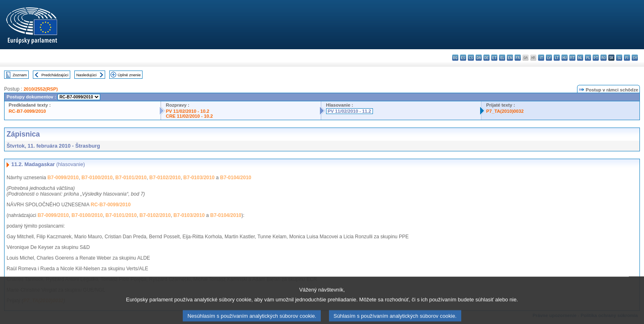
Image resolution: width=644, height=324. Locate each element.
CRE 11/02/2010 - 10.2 (189, 116)
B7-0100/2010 (97, 178)
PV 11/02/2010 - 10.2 (188, 111)
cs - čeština (471, 58)
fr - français (518, 58)
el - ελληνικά (502, 58)
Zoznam (20, 75)
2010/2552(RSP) (40, 89)
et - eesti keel (494, 58)
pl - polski (588, 58)
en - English (510, 58)
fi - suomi (627, 58)
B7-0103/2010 (199, 178)
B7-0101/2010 (131, 178)
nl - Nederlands (580, 58)
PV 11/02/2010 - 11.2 (350, 111)
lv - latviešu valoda (549, 58)
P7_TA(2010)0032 (505, 111)
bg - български (455, 58)
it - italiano (541, 58)
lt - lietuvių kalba (557, 58)
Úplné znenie (129, 75)
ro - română (604, 58)
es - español (463, 58)
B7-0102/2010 (165, 178)
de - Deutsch (486, 58)
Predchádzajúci (55, 75)
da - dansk (479, 58)
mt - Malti (572, 58)
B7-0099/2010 (63, 178)
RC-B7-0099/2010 (27, 111)
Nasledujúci (87, 75)
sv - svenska (635, 58)
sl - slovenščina (619, 58)
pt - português (596, 58)
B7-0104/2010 (236, 178)
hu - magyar (565, 58)
